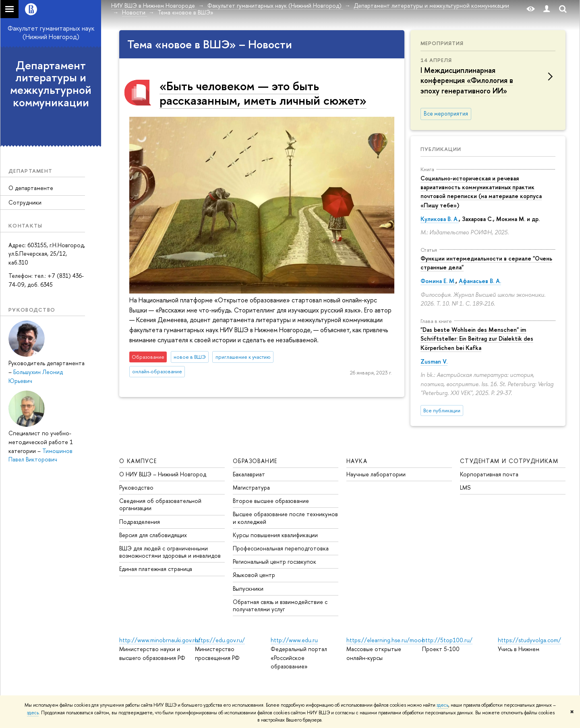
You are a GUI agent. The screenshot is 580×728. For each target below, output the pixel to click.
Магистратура (251, 487)
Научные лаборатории (376, 474)
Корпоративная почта (489, 474)
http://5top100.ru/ (447, 640)
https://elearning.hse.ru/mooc (385, 640)
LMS (465, 487)
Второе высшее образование (271, 501)
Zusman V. (434, 361)
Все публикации (442, 411)
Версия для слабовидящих (153, 535)
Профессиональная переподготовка (281, 548)
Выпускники (248, 588)
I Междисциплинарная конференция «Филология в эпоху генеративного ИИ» (467, 80)
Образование (255, 461)
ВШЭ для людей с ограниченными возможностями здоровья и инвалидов (170, 552)
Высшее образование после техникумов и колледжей (285, 518)
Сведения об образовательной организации (160, 504)
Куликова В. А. (440, 219)
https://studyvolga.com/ (529, 640)
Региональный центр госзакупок (274, 562)
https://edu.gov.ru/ (220, 640)
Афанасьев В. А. (480, 281)
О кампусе (138, 461)
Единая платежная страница (156, 569)
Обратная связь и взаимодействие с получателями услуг (280, 605)
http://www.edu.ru (294, 640)
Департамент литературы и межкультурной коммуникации (51, 84)
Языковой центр (254, 575)
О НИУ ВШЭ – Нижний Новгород (163, 474)
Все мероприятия (446, 114)
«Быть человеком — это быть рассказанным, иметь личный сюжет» (263, 93)
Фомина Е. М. (438, 281)
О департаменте (31, 188)
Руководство (136, 487)
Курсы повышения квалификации (275, 535)
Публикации (441, 149)
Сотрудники (25, 202)
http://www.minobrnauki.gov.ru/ (160, 640)
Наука (357, 461)
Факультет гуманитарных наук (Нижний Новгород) (51, 32)
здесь (442, 705)
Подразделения (140, 522)
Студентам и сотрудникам (509, 461)
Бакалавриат (249, 474)
